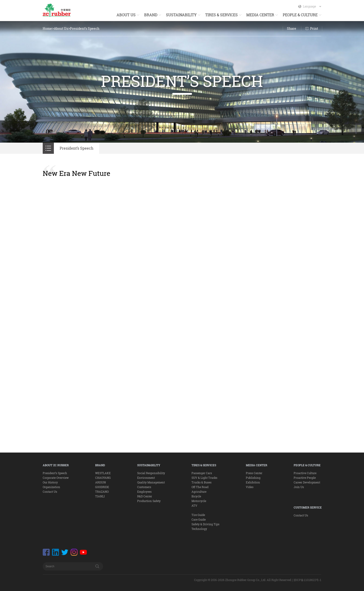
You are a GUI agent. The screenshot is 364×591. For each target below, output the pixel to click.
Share (292, 28)
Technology (199, 529)
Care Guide (199, 519)
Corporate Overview (56, 478)
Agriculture (199, 492)
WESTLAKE (103, 473)
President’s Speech (85, 28)
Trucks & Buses (201, 482)
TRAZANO (102, 492)
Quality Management (151, 482)
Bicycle (196, 496)
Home (47, 28)
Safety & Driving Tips (205, 524)
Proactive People (305, 478)
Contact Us (50, 492)
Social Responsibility (151, 473)
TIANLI (100, 496)
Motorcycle (199, 501)
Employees (144, 492)
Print (314, 28)
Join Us (299, 487)
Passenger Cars (202, 473)
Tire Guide (198, 515)
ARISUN (101, 482)
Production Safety (149, 501)
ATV (194, 506)
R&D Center (145, 496)
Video (250, 487)
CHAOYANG (103, 478)
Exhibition (253, 482)
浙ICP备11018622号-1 (307, 580)
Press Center (254, 473)
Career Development (307, 482)
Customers (144, 487)
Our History (50, 482)
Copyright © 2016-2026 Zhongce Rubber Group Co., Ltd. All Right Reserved (243, 580)
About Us (61, 28)
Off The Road (200, 487)
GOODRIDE (102, 487)
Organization (51, 487)
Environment (146, 478)
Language (312, 6)
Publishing (253, 478)
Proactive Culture (305, 473)
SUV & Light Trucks (204, 478)
